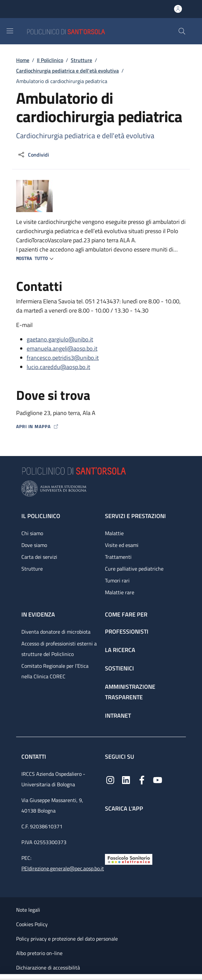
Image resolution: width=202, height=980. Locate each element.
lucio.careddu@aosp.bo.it (58, 367)
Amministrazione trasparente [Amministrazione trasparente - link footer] (130, 692)
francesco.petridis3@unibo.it (63, 358)
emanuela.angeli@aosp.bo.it (62, 348)
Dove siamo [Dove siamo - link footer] (34, 545)
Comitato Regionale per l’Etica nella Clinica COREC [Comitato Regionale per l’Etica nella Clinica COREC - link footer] (55, 671)
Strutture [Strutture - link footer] (32, 569)
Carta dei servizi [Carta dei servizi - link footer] (39, 557)
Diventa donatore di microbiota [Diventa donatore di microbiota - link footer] (56, 632)
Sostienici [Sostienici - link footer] (119, 668)
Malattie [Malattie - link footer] (114, 533)
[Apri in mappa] (101, 426)
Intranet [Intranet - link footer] (118, 716)
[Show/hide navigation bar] (10, 31)
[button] (182, 31)
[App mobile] (110, 831)
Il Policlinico (50, 60)
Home (23, 60)
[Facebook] (142, 780)
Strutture (81, 60)
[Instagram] (110, 780)
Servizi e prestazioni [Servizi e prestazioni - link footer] (135, 516)
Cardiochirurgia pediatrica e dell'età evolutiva (67, 71)
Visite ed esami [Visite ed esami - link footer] (122, 545)
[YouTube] (158, 780)
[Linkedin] (126, 780)
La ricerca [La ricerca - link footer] (120, 650)
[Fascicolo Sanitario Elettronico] (129, 859)
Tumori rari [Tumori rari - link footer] (117, 580)
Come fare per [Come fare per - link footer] (126, 614)
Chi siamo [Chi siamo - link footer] (32, 533)
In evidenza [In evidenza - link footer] (38, 614)
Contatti (34, 757)
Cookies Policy (32, 924)
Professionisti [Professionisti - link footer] (127, 632)
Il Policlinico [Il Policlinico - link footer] (41, 516)
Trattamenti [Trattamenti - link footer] (118, 557)
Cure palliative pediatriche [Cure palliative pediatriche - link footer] (134, 569)
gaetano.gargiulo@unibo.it (60, 339)
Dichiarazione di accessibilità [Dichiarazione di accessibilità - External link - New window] (48, 968)
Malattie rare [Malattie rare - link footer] (120, 592)
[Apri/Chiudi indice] (3, 977)
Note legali (28, 910)
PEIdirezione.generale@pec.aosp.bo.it (63, 868)
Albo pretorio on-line (39, 953)
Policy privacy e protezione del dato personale (67, 939)
